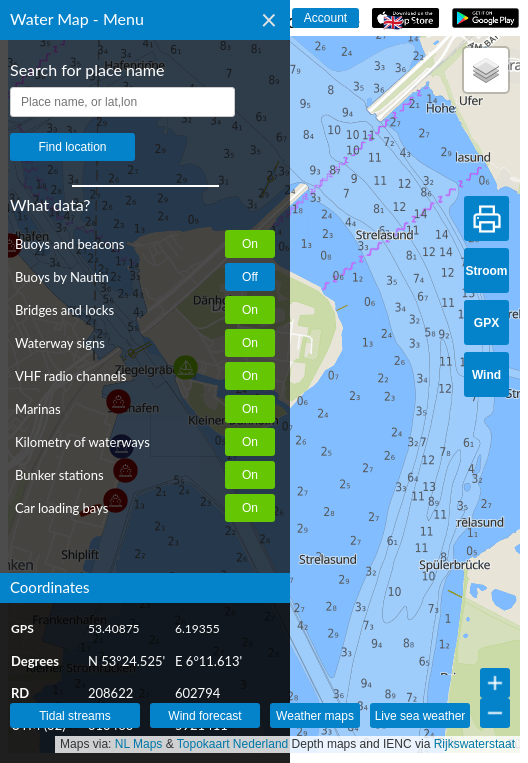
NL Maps (139, 744)
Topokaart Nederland (232, 744)
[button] (486, 70)
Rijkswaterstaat (474, 744)
